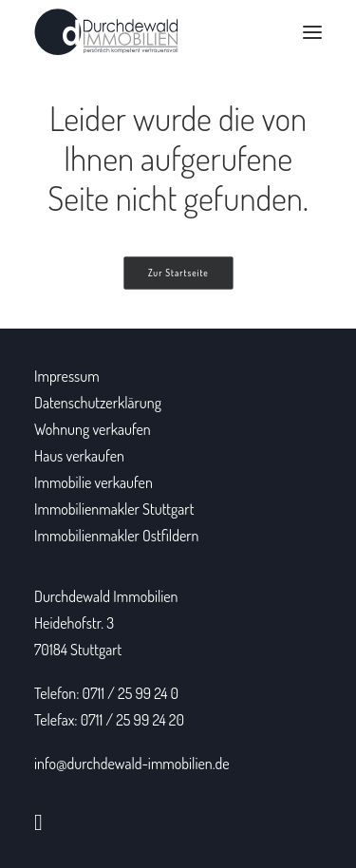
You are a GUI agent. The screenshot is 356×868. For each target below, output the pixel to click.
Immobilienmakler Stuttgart (114, 509)
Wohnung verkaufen (93, 429)
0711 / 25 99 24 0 (131, 693)
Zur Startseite (178, 274)
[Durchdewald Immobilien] (106, 32)
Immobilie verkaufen (94, 482)
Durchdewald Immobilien (106, 596)
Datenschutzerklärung (98, 403)
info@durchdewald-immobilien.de (132, 764)
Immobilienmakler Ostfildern (116, 536)
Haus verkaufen (79, 456)
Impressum (67, 376)
